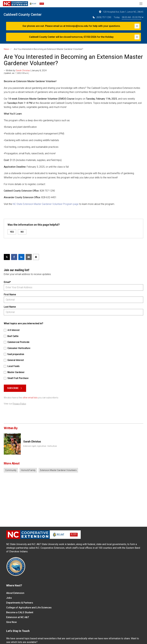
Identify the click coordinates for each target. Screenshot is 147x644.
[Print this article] (36, 257)
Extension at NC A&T (18, 617)
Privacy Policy (19, 404)
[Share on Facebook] (14, 257)
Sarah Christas (23, 70)
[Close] (137, 26)
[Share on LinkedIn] (21, 257)
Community (11, 470)
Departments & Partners (20, 603)
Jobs (9, 598)
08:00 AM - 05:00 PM (133, 17)
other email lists (30, 398)
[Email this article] (29, 257)
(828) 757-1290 (102, 17)
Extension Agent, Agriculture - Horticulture (40, 446)
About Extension (15, 593)
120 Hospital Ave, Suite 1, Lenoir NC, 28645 (121, 12)
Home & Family (28, 470)
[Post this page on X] (7, 257)
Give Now (11, 622)
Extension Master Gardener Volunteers (58, 470)
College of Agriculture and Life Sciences (29, 608)
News (7, 49)
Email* (7, 282)
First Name (10, 294)
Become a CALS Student (20, 612)
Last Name (10, 307)
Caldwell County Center (23, 15)
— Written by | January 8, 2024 (25, 70)
